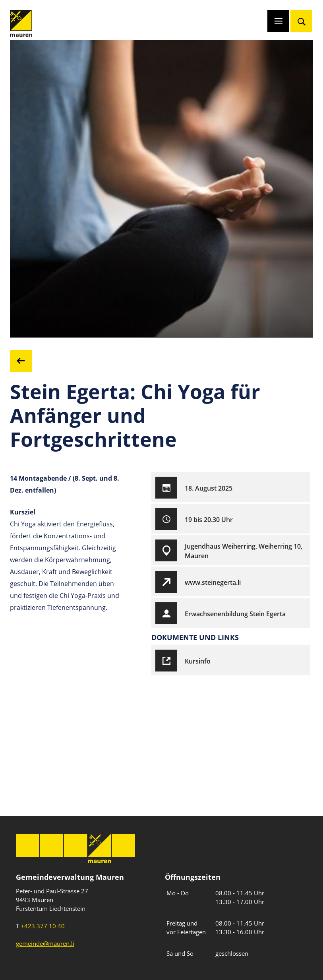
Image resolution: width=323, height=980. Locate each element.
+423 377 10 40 (43, 926)
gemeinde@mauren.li (45, 943)
